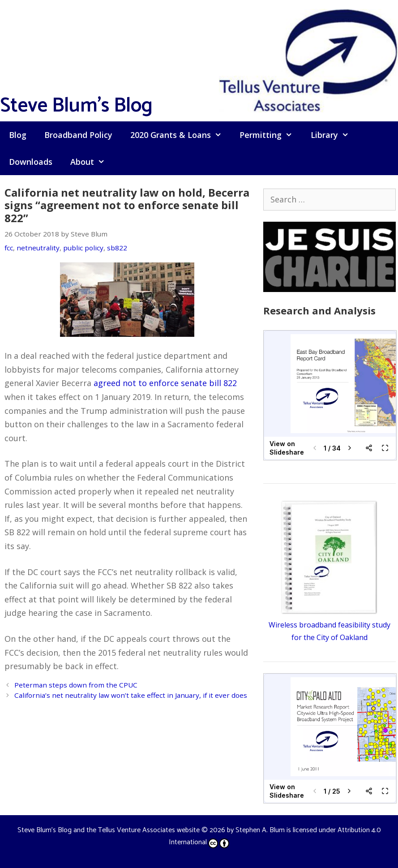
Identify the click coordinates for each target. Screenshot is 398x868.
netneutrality (38, 248)
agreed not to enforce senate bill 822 (165, 383)
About (92, 162)
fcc (9, 248)
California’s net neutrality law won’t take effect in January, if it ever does (131, 695)
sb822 (117, 248)
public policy (83, 248)
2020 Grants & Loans (180, 135)
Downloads (31, 162)
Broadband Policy (78, 135)
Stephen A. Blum (260, 830)
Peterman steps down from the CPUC (76, 685)
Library (334, 135)
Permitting (270, 135)
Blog (18, 135)
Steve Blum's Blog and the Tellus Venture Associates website (109, 830)
